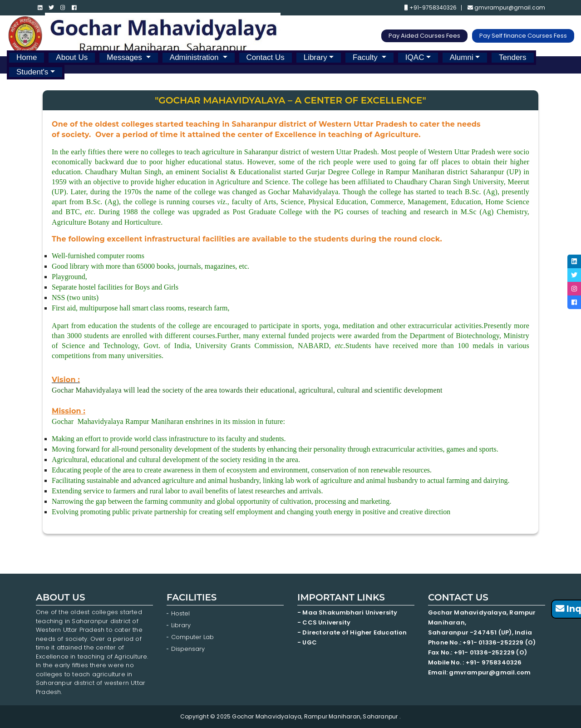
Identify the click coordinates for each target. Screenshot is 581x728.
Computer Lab (193, 637)
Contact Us (266, 57)
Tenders (512, 57)
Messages (125, 57)
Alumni (462, 57)
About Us (72, 57)
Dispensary (188, 649)
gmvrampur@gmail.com (506, 8)
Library (315, 57)
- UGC (307, 642)
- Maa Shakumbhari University (348, 612)
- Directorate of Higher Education (353, 632)
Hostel (180, 613)
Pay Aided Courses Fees (424, 36)
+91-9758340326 (431, 8)
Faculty (366, 57)
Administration (195, 57)
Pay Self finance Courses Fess (523, 36)
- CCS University (324, 622)
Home (27, 57)
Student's (32, 72)
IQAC (415, 57)
